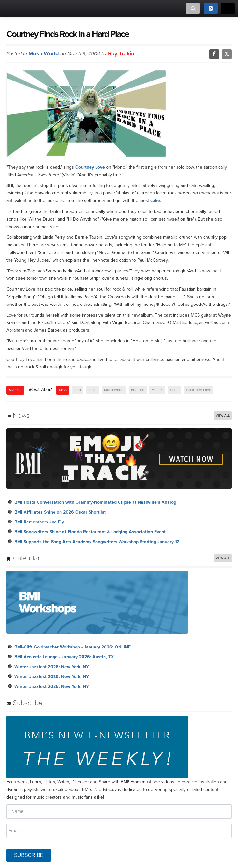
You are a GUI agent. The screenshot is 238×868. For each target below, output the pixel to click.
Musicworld (114, 390)
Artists (157, 390)
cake (155, 201)
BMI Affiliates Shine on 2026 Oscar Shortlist (60, 512)
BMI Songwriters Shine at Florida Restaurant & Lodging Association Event (90, 532)
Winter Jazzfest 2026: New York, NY (52, 667)
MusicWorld (44, 53)
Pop (78, 390)
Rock (92, 390)
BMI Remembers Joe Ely (39, 522)
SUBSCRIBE (29, 855)
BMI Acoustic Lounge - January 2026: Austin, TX (64, 657)
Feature (138, 390)
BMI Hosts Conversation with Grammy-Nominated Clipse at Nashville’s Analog (95, 502)
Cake (174, 390)
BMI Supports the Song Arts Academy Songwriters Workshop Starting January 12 (97, 542)
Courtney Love (90, 167)
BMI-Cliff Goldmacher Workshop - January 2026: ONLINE (72, 647)
